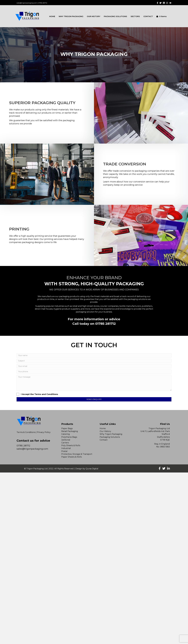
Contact (104, 440)
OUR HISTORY (94, 16)
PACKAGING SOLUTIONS (115, 16)
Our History (105, 431)
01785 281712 (43, 3)
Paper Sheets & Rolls (72, 457)
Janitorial (66, 440)
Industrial (66, 448)
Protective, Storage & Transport (77, 454)
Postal (64, 451)
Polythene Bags (69, 437)
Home (103, 428)
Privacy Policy (44, 432)
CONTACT (148, 16)
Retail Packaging (70, 431)
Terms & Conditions (26, 432)
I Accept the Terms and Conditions (37, 394)
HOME (52, 16)
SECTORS (135, 16)
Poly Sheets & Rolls (71, 445)
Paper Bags (67, 428)
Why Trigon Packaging (111, 434)
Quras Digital (92, 469)
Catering (66, 434)
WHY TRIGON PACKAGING (71, 16)
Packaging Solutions (110, 437)
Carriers (65, 443)
